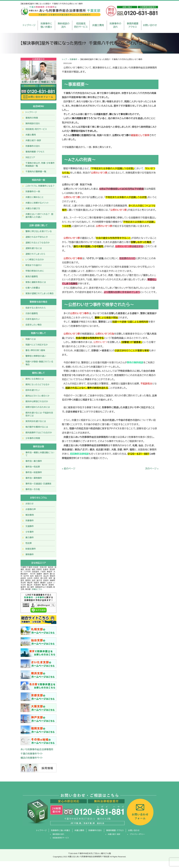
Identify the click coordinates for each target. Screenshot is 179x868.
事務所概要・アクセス (35, 152)
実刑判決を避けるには (36, 421)
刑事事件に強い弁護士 (46, 25)
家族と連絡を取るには (36, 282)
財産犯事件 (31, 549)
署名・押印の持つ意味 (35, 350)
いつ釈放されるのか (35, 260)
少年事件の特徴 (33, 438)
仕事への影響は (33, 288)
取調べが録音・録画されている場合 (39, 363)
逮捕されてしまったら (35, 254)
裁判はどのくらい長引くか (38, 396)
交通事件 (30, 526)
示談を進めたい (33, 319)
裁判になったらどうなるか (38, 384)
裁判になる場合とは (35, 379)
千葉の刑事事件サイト (32, 754)
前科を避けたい (33, 390)
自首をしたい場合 (34, 325)
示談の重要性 (32, 313)
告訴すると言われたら (36, 308)
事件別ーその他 (33, 489)
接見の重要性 (32, 277)
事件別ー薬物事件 (34, 478)
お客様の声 (31, 509)
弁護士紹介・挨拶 (33, 140)
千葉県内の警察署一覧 (36, 172)
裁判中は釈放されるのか (37, 401)
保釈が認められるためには (38, 407)
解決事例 (30, 515)
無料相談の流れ (64, 25)
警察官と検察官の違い (36, 356)
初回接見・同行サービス (36, 129)
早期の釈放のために (35, 271)
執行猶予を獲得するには (37, 427)
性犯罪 (29, 543)
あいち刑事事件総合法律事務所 (37, 749)
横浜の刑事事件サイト (32, 758)
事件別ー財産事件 (34, 472)
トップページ (29, 25)
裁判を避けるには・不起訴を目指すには (39, 414)
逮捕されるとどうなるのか (38, 243)
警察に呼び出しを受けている (39, 231)
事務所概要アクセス (133, 25)
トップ (64, 59)
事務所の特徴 (32, 118)
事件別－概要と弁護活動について (40, 454)
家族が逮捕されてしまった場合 (40, 293)
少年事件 (30, 532)
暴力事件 (30, 538)
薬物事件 (30, 554)
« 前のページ (69, 469)
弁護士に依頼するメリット (37, 203)
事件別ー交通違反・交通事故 (38, 484)
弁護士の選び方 (33, 208)
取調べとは (31, 339)
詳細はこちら (37, 589)
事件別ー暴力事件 (34, 461)
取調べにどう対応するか (37, 345)
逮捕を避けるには (34, 248)
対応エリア (30, 157)
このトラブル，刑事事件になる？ (40, 186)
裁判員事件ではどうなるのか (39, 433)
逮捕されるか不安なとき (37, 237)
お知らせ (30, 504)
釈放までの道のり (34, 265)
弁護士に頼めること (35, 197)
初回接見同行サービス (81, 25)
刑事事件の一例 (33, 192)
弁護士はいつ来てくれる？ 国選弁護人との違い (39, 216)
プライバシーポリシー (137, 834)
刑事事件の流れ (115, 25)
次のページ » (152, 469)
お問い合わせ (150, 25)
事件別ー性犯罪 (33, 467)
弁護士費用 (98, 25)
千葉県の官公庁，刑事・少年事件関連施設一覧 (40, 164)
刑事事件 (74, 59)
